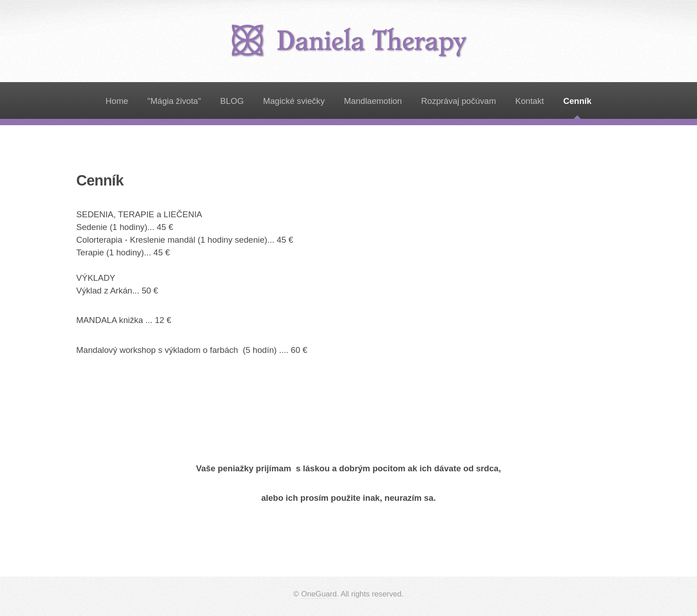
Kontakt (529, 101)
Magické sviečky (294, 101)
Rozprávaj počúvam (459, 101)
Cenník (577, 101)
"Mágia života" (174, 101)
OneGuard (319, 594)
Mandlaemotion (373, 101)
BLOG (232, 101)
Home (117, 101)
